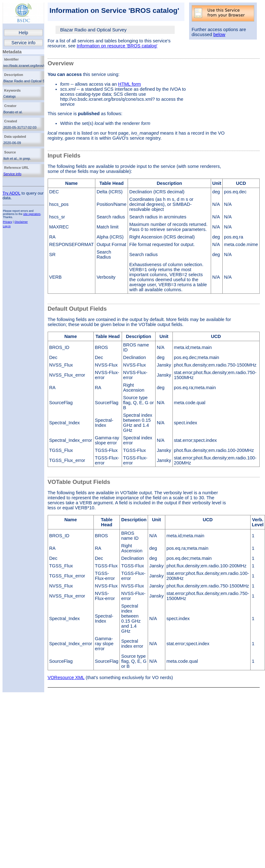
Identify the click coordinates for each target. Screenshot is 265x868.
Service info (23, 43)
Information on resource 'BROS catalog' (117, 46)
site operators (32, 214)
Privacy (8, 222)
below (219, 35)
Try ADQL (11, 193)
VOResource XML (66, 678)
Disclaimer (21, 222)
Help (24, 33)
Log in (7, 226)
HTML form (130, 84)
